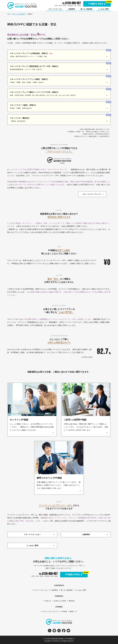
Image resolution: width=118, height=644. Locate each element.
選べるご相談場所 (19, 14)
